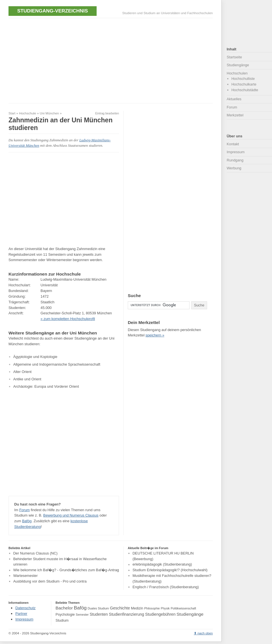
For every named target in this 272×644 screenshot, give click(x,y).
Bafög (27, 521)
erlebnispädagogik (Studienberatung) (162, 565)
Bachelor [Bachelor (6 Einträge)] (64, 608)
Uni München (49, 113)
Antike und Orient (27, 379)
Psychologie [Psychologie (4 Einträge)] (65, 615)
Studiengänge (238, 65)
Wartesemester (25, 576)
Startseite (234, 57)
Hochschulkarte (244, 84)
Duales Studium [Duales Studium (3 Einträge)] (98, 608)
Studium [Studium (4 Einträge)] (62, 620)
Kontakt (233, 144)
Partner (21, 614)
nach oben (205, 633)
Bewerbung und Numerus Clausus (71, 515)
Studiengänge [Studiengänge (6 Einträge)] (190, 614)
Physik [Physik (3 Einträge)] (165, 608)
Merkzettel (235, 115)
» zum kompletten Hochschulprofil (68, 319)
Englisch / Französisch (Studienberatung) (166, 587)
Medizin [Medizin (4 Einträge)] (137, 608)
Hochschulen (237, 73)
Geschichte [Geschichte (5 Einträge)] (120, 608)
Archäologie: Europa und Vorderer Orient (46, 386)
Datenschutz (25, 608)
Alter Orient (23, 372)
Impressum (236, 152)
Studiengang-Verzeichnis (53, 11)
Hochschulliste (243, 79)
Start (12, 113)
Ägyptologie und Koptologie (35, 357)
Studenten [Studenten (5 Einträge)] (99, 614)
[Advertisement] (75, 60)
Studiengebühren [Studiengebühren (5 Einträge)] (160, 614)
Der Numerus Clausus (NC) (35, 553)
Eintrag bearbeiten (107, 113)
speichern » (155, 335)
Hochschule (27, 113)
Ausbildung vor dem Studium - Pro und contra (50, 581)
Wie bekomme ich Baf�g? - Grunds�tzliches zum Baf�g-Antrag (66, 570)
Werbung (234, 168)
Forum (25, 510)
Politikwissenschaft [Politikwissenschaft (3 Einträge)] (183, 608)
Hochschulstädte (245, 90)
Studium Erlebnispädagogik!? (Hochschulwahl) (170, 570)
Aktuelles (234, 99)
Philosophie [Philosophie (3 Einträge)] (152, 608)
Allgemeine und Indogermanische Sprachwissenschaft (57, 364)
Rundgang (235, 160)
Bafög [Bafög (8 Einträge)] (80, 608)
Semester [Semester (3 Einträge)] (82, 615)
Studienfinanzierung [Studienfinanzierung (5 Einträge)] (126, 614)
